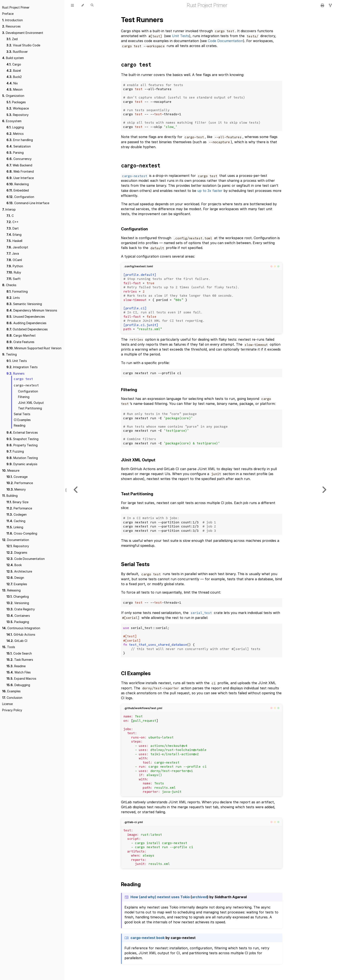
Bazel (14, 71)
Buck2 (14, 77)
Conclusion (12, 698)
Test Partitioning (30, 408)
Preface (8, 14)
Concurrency (19, 159)
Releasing (11, 590)
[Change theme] (82, 5)
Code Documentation (26, 559)
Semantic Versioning (24, 304)
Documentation (16, 540)
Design (15, 578)
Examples (17, 584)
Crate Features (20, 342)
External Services (22, 432)
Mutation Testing (22, 458)
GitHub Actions (21, 634)
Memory (16, 489)
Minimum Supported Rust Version (34, 348)
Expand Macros (21, 678)
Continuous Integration (21, 628)
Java (13, 253)
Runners (15, 373)
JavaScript (17, 247)
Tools (9, 647)
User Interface (20, 178)
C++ (12, 222)
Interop (9, 209)
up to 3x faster (210, 191)
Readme (16, 666)
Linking (15, 527)
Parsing (15, 153)
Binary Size (17, 502)
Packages (16, 102)
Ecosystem (12, 121)
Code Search (19, 653)
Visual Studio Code (23, 45)
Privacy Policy (12, 710)
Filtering (24, 397)
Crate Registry (21, 609)
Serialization (19, 146)
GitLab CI (17, 641)
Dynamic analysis (22, 464)
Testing (9, 354)
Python (15, 266)
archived (200, 897)
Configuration (20, 197)
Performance (20, 483)
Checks (9, 285)
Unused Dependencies (26, 317)
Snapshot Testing (22, 439)
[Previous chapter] (76, 490)
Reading (20, 425)
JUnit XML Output (31, 403)
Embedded (18, 190)
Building (10, 496)
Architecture (19, 571)
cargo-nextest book (148, 938)
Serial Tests (22, 414)
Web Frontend (20, 171)
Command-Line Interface (28, 203)
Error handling (20, 140)
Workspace (18, 108)
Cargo (14, 64)
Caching (16, 521)
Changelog (18, 596)
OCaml (14, 260)
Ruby (14, 272)
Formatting (17, 291)
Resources (11, 26)
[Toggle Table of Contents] (72, 5)
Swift (14, 279)
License (7, 704)
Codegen (17, 514)
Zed (12, 39)
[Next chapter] (324, 490)
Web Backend (19, 165)
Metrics (15, 134)
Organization (13, 96)
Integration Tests (22, 367)
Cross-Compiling (22, 533)
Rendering (18, 184)
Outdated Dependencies (27, 329)
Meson (15, 89)
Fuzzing (15, 451)
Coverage (17, 477)
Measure (11, 470)
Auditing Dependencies (26, 323)
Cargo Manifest (21, 335)
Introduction (12, 20)
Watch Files (19, 672)
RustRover (17, 52)
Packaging (18, 622)
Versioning (18, 603)
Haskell (14, 241)
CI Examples (22, 420)
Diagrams (17, 552)
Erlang (14, 235)
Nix (12, 83)
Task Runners (20, 660)
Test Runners (142, 20)
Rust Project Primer (16, 7)
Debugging (18, 685)
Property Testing (22, 445)
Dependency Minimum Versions (32, 310)
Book (14, 565)
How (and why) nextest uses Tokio (160, 897)
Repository (18, 115)
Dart (13, 228)
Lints (13, 298)
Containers (18, 616)
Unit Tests (17, 361)
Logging (15, 127)
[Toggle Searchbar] (92, 5)
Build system (13, 58)
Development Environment (23, 33)
